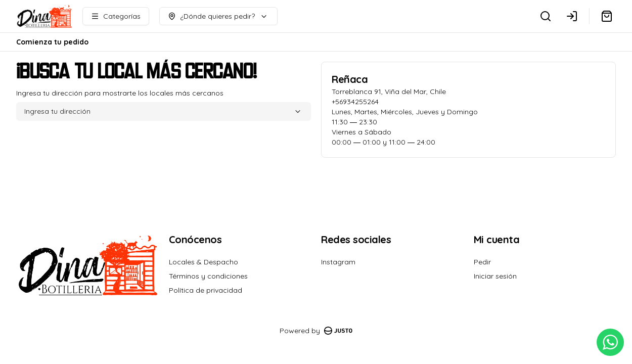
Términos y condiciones (208, 276)
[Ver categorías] (116, 16)
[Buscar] (546, 16)
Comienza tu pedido (52, 42)
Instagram (338, 262)
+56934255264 (355, 102)
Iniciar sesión (495, 276)
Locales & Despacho (204, 262)
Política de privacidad (206, 290)
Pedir (482, 262)
